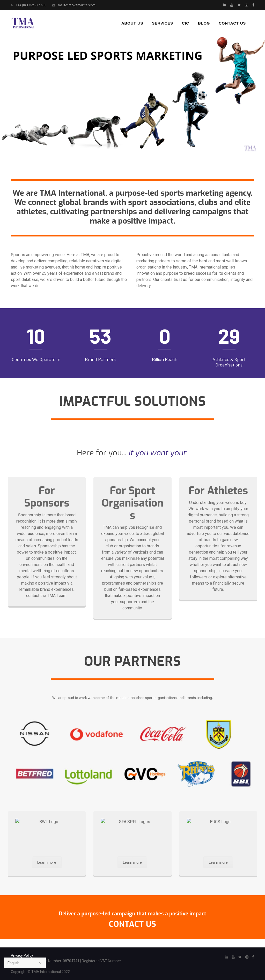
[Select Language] (25, 963)
